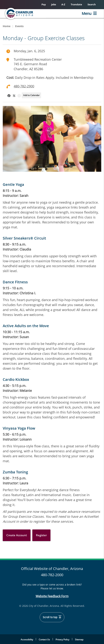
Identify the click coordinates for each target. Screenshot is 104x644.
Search (92, 4)
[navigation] (9, 96)
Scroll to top (52, 617)
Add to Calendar (31, 95)
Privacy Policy (62, 640)
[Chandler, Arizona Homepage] (25, 14)
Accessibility (27, 640)
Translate (76, 4)
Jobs (54, 4)
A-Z (63, 4)
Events (19, 26)
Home (7, 26)
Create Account (17, 535)
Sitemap (79, 640)
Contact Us (44, 640)
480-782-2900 (24, 86)
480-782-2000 (52, 575)
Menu (87, 13)
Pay (44, 4)
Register (41, 535)
